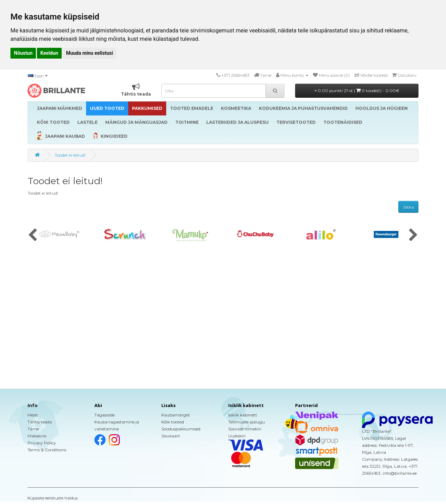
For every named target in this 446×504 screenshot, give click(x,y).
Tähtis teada (40, 422)
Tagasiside (105, 415)
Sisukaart (171, 436)
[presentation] (33, 235)
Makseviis (37, 436)
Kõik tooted (173, 422)
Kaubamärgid (175, 415)
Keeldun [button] (49, 53)
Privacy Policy (42, 443)
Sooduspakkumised (181, 429)
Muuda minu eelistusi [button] (89, 53)
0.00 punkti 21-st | (357, 91)
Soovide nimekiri (245, 429)
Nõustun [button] (23, 53)
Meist (33, 415)
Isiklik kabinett (243, 415)
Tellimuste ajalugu (247, 422)
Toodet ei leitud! (70, 155)
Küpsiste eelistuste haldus (53, 498)
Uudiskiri (237, 436)
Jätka (408, 207)
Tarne (33, 429)
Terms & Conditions (47, 450)
